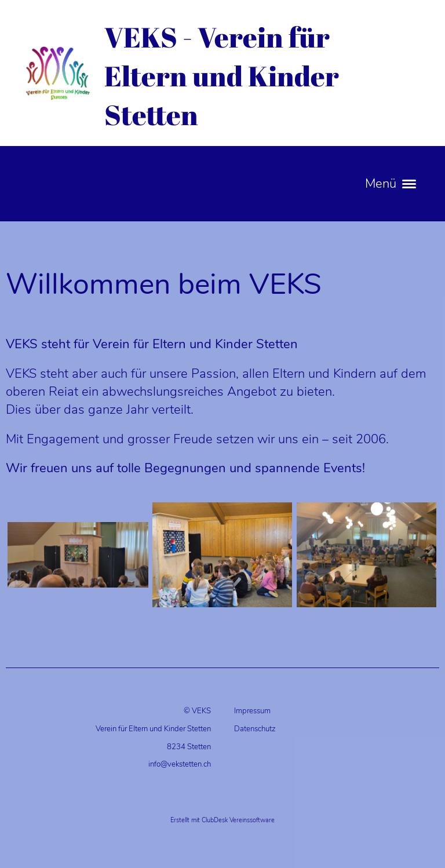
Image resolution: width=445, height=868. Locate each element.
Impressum (252, 711)
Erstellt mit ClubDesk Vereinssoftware (222, 820)
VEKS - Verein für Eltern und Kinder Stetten (222, 76)
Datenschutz (255, 729)
